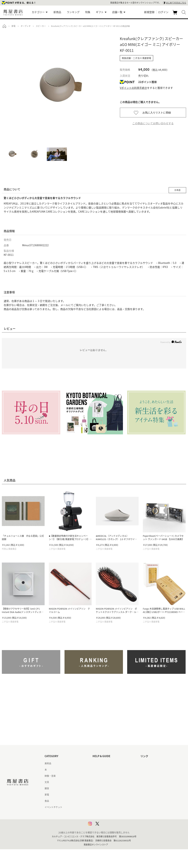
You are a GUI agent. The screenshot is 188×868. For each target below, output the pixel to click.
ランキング (73, 12)
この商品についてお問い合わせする (153, 123)
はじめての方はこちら (176, 3)
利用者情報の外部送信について (108, 826)
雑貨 (47, 788)
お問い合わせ (99, 776)
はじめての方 (99, 763)
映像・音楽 (50, 776)
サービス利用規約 (101, 782)
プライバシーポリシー (104, 813)
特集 (88, 12)
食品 (47, 801)
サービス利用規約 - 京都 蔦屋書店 (109, 788)
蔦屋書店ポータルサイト (153, 763)
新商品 (57, 12)
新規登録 (149, 12)
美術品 (48, 763)
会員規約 (97, 795)
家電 (47, 795)
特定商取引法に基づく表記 (106, 801)
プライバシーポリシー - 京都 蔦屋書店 (111, 820)
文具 (47, 782)
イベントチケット (53, 807)
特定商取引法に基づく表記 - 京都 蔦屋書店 (114, 807)
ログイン (163, 12)
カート (175, 14)
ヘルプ (96, 770)
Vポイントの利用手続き (133, 88)
